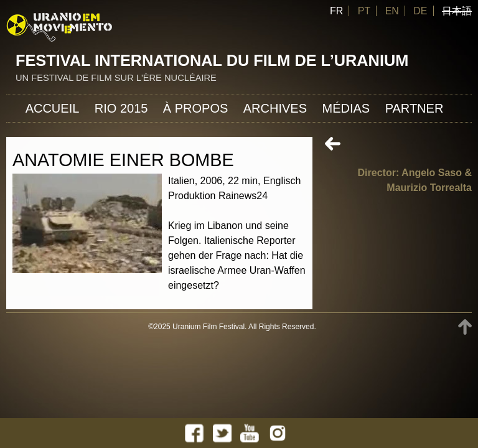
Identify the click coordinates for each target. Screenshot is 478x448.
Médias (346, 108)
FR (336, 11)
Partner (415, 108)
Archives (275, 108)
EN (392, 11)
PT (364, 11)
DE (420, 11)
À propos (195, 108)
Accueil (53, 108)
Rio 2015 (121, 108)
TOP (465, 327)
